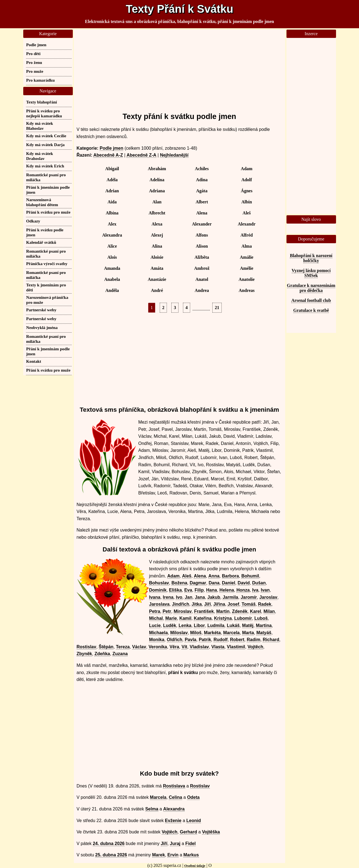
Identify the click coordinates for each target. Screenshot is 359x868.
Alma (246, 246)
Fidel (191, 844)
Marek (159, 855)
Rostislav (86, 647)
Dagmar (198, 583)
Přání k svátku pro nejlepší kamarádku (44, 113)
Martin (223, 611)
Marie (171, 618)
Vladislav (199, 647)
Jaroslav (268, 597)
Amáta (157, 268)
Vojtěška (211, 832)
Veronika (158, 647)
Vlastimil (236, 647)
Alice (112, 246)
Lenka (185, 625)
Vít (184, 647)
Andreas (247, 290)
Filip (199, 590)
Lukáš (233, 625)
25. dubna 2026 (111, 855)
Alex (112, 224)
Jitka (197, 604)
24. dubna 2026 (109, 844)
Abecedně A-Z (108, 155)
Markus (191, 855)
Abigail (112, 169)
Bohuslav (159, 583)
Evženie (173, 821)
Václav (139, 647)
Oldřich (175, 640)
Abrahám (157, 169)
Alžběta (202, 257)
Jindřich (180, 604)
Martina (264, 625)
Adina (202, 180)
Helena (227, 590)
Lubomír (243, 618)
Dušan (259, 583)
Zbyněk (84, 654)
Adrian (112, 191)
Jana (200, 597)
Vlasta (218, 647)
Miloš (196, 633)
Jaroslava (159, 604)
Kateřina (203, 618)
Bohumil (250, 576)
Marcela (231, 633)
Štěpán (106, 647)
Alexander (202, 224)
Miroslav (183, 611)
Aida (112, 202)
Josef (233, 604)
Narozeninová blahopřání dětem (42, 202)
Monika (157, 640)
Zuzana (120, 654)
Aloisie (157, 257)
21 (217, 308)
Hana (212, 590)
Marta (248, 633)
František (204, 611)
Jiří (208, 604)
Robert (237, 640)
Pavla (190, 640)
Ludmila (216, 625)
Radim (253, 640)
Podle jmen (111, 148)
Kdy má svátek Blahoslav (40, 126)
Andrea (202, 290)
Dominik (158, 590)
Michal (156, 618)
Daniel (229, 583)
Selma (152, 809)
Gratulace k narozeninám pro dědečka (311, 288)
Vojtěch (255, 647)
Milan (269, 611)
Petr (167, 611)
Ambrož (202, 268)
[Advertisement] (179, 68)
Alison (202, 246)
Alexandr (247, 224)
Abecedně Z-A (141, 155)
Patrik (205, 640)
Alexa (157, 224)
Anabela (112, 279)
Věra (174, 647)
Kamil (185, 618)
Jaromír (249, 597)
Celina (175, 797)
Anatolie (247, 279)
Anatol (202, 279)
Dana (214, 583)
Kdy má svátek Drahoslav (40, 156)
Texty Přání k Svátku (179, 9)
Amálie (247, 257)
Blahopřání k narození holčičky (311, 258)
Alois (112, 257)
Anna (214, 576)
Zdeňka (102, 654)
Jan (188, 597)
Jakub (214, 597)
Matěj (248, 625)
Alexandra (112, 235)
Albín (247, 202)
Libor (199, 625)
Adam (247, 169)
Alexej (157, 235)
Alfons (202, 235)
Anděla (112, 290)
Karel (255, 611)
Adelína (157, 180)
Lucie (155, 625)
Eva (188, 590)
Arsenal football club (311, 300)
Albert (202, 202)
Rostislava (174, 786)
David (244, 583)
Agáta (202, 191)
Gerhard (188, 832)
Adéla (112, 180)
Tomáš (249, 604)
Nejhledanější (174, 155)
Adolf (247, 180)
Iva (255, 590)
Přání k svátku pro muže (48, 212)
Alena (202, 213)
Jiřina (219, 604)
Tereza (123, 647)
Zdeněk (240, 611)
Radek (265, 604)
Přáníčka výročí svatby (47, 264)
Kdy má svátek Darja (46, 145)
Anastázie (157, 279)
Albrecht (157, 213)
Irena (168, 597)
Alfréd (247, 235)
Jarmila (230, 597)
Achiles (202, 169)
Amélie (247, 268)
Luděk (170, 625)
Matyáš (264, 633)
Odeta (193, 797)
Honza (243, 590)
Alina (157, 246)
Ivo (179, 597)
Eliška (175, 590)
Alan (157, 202)
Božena (179, 583)
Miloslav (179, 633)
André (157, 290)
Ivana (155, 597)
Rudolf (220, 640)
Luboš (261, 618)
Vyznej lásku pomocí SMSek (311, 273)
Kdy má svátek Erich (45, 166)
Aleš (246, 213)
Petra (155, 611)
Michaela (159, 633)
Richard (271, 640)
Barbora (230, 576)
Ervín (173, 855)
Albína (112, 213)
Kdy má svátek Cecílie (46, 136)
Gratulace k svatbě (311, 310)
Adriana (157, 191)
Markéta (212, 633)
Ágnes (247, 191)
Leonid (193, 821)
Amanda (112, 268)
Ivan (265, 590)
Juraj (175, 844)
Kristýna (223, 618)
